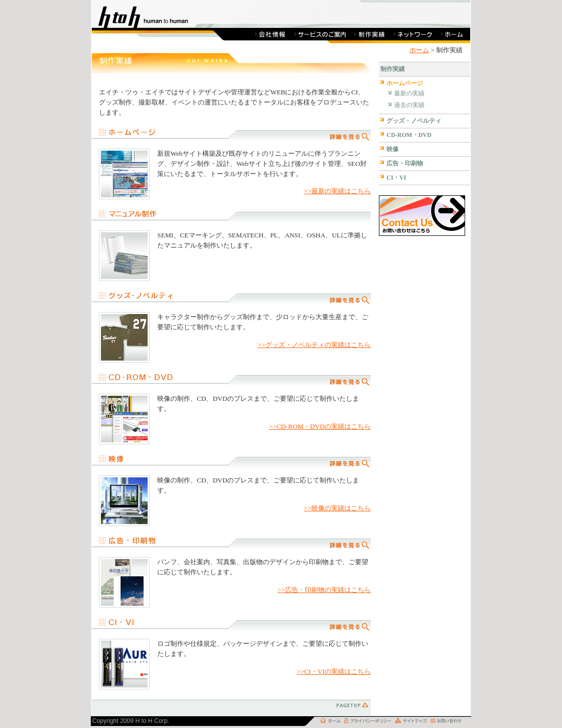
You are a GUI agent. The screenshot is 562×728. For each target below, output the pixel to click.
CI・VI (396, 178)
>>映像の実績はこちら (337, 508)
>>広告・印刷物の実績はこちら (324, 590)
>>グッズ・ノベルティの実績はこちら (314, 345)
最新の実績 (409, 93)
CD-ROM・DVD (409, 135)
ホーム (453, 34)
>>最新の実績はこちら (337, 191)
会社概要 (271, 34)
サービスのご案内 (320, 34)
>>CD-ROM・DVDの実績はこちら (320, 426)
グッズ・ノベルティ (414, 121)
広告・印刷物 (405, 163)
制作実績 (370, 34)
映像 (393, 149)
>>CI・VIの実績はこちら (334, 671)
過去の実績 (409, 105)
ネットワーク (413, 34)
